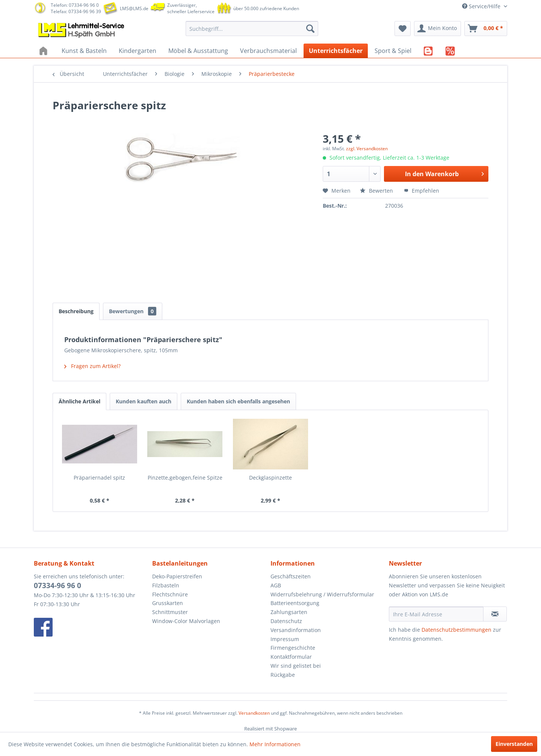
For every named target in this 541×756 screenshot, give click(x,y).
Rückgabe (283, 675)
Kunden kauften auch (144, 401)
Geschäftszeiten (291, 576)
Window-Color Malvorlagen (186, 621)
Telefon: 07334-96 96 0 (75, 5)
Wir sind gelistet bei (296, 666)
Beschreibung (76, 311)
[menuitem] (252, 29)
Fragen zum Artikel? (92, 366)
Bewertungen (133, 311)
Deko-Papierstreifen (177, 576)
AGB (276, 585)
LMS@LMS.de (134, 8)
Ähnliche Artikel (79, 401)
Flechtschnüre (170, 594)
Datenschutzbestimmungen (456, 630)
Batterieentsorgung (295, 603)
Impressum (285, 639)
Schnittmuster (170, 612)
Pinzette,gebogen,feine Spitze (185, 478)
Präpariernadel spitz (99, 478)
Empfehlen (422, 191)
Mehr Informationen (275, 744)
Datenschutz (286, 621)
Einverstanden (514, 744)
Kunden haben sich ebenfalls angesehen (238, 401)
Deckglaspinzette (270, 478)
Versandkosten (254, 713)
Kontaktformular (291, 657)
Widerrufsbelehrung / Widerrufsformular (322, 594)
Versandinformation (296, 630)
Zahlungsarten (289, 612)
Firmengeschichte (293, 648)
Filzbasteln (166, 585)
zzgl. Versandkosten (367, 149)
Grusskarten (168, 603)
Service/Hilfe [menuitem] (482, 6)
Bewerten (377, 191)
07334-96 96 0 (57, 585)
